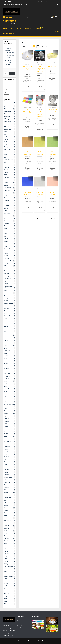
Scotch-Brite (7, 498)
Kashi (5, 311)
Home (35, 2)
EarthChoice (7, 213)
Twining (6, 564)
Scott (5, 500)
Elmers (6, 229)
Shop (43, 2)
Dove (5, 198)
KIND (5, 319)
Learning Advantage (9, 334)
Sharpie (6, 508)
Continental (7, 178)
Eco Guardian (7, 216)
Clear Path (7, 172)
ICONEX (6, 301)
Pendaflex (7, 426)
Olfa (5, 402)
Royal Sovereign (8, 477)
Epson (6, 234)
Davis (5, 193)
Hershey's (7, 284)
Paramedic (7, 421)
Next (52, 219)
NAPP (6, 381)
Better (6, 132)
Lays (5, 329)
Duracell (6, 208)
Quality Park (7, 457)
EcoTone (6, 221)
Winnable (6, 591)
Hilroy (6, 291)
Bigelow (6, 137)
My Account (55, 31)
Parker (6, 424)
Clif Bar (6, 175)
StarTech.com (8, 531)
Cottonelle (7, 180)
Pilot (5, 431)
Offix (5, 397)
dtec (5, 203)
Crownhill (6, 185)
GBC (5, 268)
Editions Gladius (8, 223)
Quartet (6, 459)
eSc (5, 236)
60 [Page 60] (38, 219)
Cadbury (6, 165)
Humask (6, 298)
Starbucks (7, 528)
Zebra (6, 601)
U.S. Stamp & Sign (9, 566)
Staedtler (6, 526)
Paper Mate (7, 414)
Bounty (6, 147)
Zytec (6, 604)
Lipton (6, 348)
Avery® (6, 124)
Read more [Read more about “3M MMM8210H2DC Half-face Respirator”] (40, 130)
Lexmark (6, 341)
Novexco (6, 386)
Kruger (6, 324)
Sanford (6, 485)
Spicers (6, 518)
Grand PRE (7, 274)
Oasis (5, 394)
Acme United (7, 111)
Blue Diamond (8, 139)
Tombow (6, 556)
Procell (6, 449)
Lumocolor (7, 351)
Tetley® (6, 551)
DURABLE (7, 206)
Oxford (6, 408)
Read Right (7, 467)
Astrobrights (7, 119)
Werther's (6, 586)
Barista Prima (7, 129)
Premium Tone (8, 444)
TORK (5, 559)
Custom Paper (8, 188)
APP (5, 114)
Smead (6, 510)
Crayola (6, 183)
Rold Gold (7, 470)
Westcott (6, 589)
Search (6, 70)
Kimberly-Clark (8, 316)
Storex (6, 536)
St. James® (7, 523)
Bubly (6, 157)
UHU (5, 569)
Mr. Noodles (7, 376)
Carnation (7, 167)
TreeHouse (7, 561)
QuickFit (6, 465)
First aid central (8, 261)
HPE (5, 296)
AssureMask (7, 116)
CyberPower (7, 190)
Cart (52, 2)
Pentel (6, 429)
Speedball (7, 515)
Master (6, 361)
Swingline (7, 541)
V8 (5, 574)
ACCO (6, 109)
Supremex (7, 538)
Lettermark (7, 338)
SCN (5, 490)
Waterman (7, 583)
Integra (6, 306)
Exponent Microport (9, 249)
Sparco (6, 513)
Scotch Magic (8, 495)
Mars (5, 358)
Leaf (5, 331)
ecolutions (7, 218)
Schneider (7, 487)
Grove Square (8, 276)
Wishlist (47, 2)
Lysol (5, 353)
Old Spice (6, 399)
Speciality (9, 60)
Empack (6, 231)
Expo (5, 246)
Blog (39, 2)
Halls (5, 281)
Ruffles (6, 480)
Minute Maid (7, 371)
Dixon (6, 195)
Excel (5, 244)
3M (5, 106)
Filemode (6, 258)
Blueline (6, 142)
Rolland (6, 472)
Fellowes (6, 256)
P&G (5, 411)
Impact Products (8, 303)
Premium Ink (7, 439)
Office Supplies (52, 63)
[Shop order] (50, 46)
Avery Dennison (8, 121)
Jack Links (7, 308)
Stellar (6, 533)
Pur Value (6, 452)
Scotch (6, 493)
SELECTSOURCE (8, 503)
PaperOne (7, 419)
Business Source (8, 160)
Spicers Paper (8, 521)
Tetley (6, 549)
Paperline (6, 416)
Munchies (7, 379)
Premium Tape (8, 442)
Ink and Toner (10, 53)
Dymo (6, 211)
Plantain (6, 434)
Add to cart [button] (28, 87)
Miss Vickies (7, 374)
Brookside (7, 152)
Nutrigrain (7, 391)
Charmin (6, 170)
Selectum (7, 505)
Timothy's (7, 554)
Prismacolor (7, 447)
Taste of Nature (8, 546)
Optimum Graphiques (10, 404)
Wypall (6, 596)
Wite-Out (6, 594)
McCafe (6, 363)
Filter (6, 93)
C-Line (6, 162)
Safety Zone (7, 482)
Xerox (6, 599)
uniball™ (6, 572)
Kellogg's (6, 313)
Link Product (7, 346)
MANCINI (6, 356)
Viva (5, 581)
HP (5, 293)
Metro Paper (7, 369)
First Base (7, 263)
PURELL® (7, 454)
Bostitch (6, 144)
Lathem (6, 326)
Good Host (7, 271)
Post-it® (6, 436)
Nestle (6, 384)
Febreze (6, 253)
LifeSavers (7, 343)
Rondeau (6, 475)
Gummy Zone (7, 279)
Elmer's (6, 226)
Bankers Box (7, 127)
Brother (6, 155)
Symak (6, 544)
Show (23, 46)
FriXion (6, 266)
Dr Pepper (7, 201)
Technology (10, 58)
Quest (6, 462)
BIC (5, 134)
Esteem (6, 241)
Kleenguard (7, 321)
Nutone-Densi (8, 389)
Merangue (7, 366)
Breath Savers (8, 150)
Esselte (6, 239)
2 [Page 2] (29, 219)
